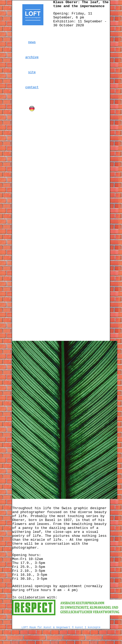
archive (32, 57)
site (32, 72)
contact (32, 87)
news (32, 42)
